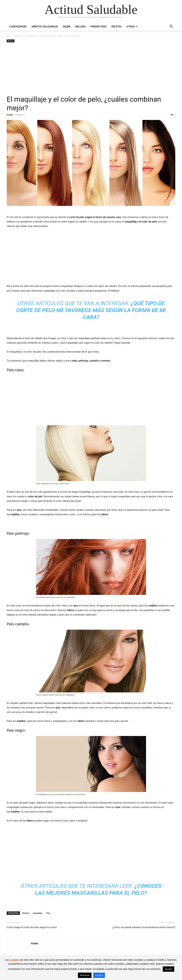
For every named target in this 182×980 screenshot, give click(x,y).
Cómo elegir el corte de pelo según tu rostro (32, 927)
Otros (131, 26)
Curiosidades (18, 26)
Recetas (116, 26)
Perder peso (98, 26)
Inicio (9, 36)
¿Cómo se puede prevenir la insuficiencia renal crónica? (144, 927)
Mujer (67, 26)
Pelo (48, 913)
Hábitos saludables (45, 26)
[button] (171, 27)
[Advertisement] (91, 69)
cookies (15, 960)
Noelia (10, 115)
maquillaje (38, 913)
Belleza (80, 26)
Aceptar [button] (99, 975)
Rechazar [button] (85, 975)
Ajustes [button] (168, 969)
